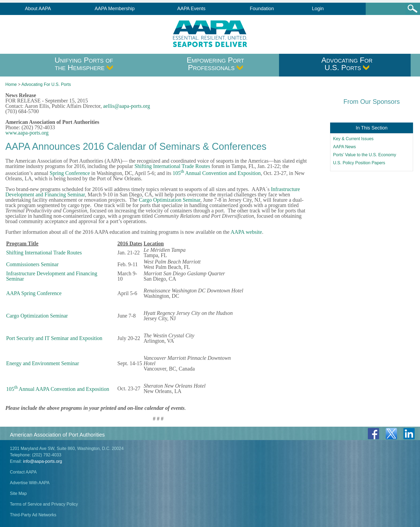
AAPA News (344, 147)
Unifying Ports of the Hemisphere (84, 64)
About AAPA (38, 9)
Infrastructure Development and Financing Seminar (52, 276)
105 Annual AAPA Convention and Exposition (58, 389)
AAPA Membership (115, 9)
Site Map (18, 493)
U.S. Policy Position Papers (359, 163)
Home (11, 84)
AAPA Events (191, 9)
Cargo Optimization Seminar (170, 200)
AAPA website (246, 232)
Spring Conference (70, 173)
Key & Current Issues (353, 139)
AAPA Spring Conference (34, 293)
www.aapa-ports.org (27, 133)
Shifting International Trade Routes (172, 166)
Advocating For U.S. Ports (347, 64)
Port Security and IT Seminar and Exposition (54, 338)
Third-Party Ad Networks (33, 515)
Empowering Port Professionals (215, 64)
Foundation (262, 9)
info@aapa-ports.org (43, 461)
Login (318, 9)
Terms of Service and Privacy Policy (44, 504)
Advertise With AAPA (30, 483)
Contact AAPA (23, 472)
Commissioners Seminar (32, 264)
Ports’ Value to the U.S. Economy (365, 155)
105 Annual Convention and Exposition (217, 173)
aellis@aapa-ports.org (126, 106)
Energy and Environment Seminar (43, 363)
